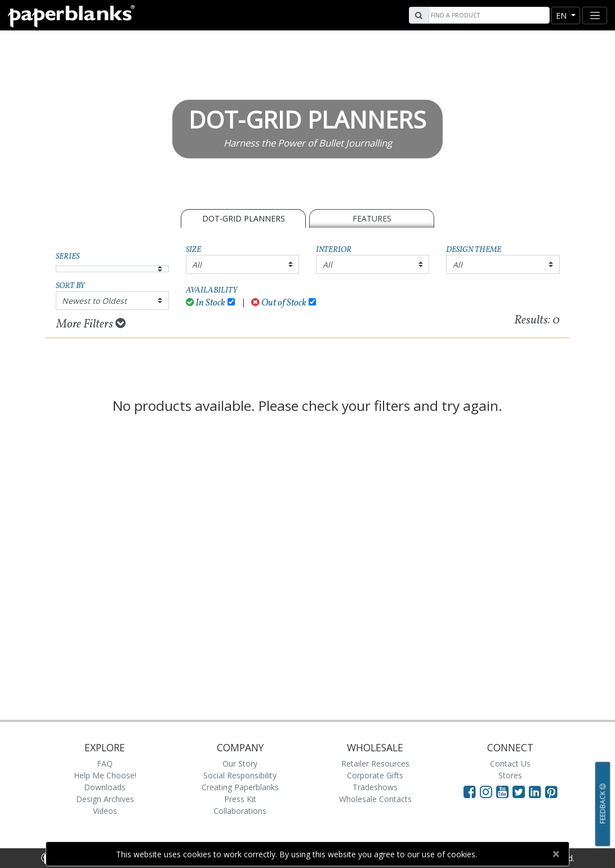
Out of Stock (279, 303)
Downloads (105, 787)
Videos (105, 811)
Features (372, 218)
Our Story (240, 763)
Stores (510, 775)
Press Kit (240, 799)
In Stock (206, 303)
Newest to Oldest (94, 301)
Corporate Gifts (375, 775)
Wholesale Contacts (375, 799)
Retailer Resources (375, 763)
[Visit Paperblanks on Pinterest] (551, 791)
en (562, 15)
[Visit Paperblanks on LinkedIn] (537, 791)
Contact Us (510, 763)
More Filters (91, 324)
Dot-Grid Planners (244, 218)
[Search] (488, 15)
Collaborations (240, 811)
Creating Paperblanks (240, 787)
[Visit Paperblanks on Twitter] (521, 791)
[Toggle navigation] (595, 15)
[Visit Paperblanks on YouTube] (504, 791)
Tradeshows (375, 787)
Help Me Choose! (105, 775)
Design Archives (105, 799)
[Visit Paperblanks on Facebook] (470, 791)
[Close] (556, 854)
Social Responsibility (240, 775)
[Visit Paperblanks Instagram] (486, 791)
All (197, 265)
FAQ (105, 763)
